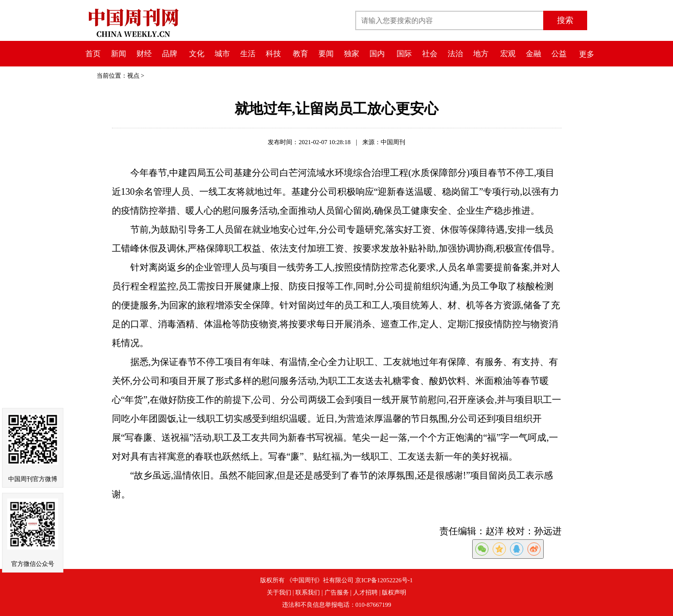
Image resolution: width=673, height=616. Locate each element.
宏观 (508, 54)
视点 (133, 76)
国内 (377, 54)
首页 (93, 54)
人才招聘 (365, 592)
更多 (587, 54)
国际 (404, 54)
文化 (197, 54)
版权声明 (394, 592)
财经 (144, 54)
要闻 (326, 54)
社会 (430, 54)
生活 (248, 54)
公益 (559, 54)
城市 (222, 54)
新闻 (119, 54)
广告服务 (337, 592)
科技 (273, 54)
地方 (481, 54)
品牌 (170, 54)
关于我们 (279, 592)
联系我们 (308, 592)
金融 (533, 54)
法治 (455, 54)
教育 (300, 54)
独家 (352, 54)
